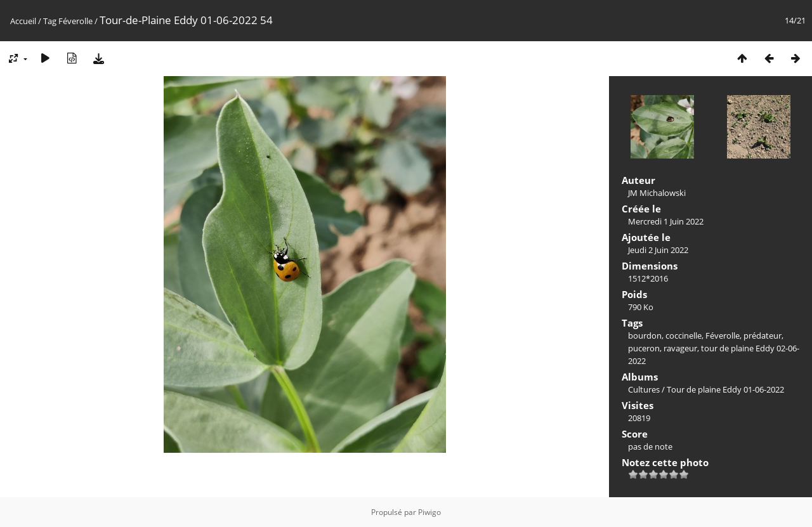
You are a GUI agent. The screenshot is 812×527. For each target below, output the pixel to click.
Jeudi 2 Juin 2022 (658, 250)
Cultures (644, 389)
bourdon (645, 335)
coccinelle (684, 335)
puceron (644, 348)
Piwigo (429, 512)
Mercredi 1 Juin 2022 (666, 221)
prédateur (763, 335)
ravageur (680, 348)
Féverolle (75, 21)
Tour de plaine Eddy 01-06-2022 (725, 389)
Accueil (23, 21)
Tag (50, 21)
